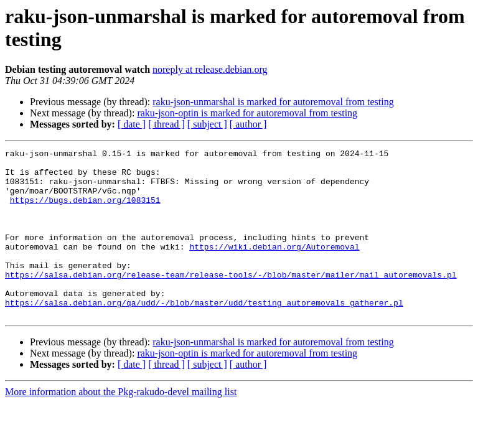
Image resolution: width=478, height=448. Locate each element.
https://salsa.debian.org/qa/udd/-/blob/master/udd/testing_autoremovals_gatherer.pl (204, 334)
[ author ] (248, 124)
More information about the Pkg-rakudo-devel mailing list (121, 425)
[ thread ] (166, 124)
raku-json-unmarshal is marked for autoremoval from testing (273, 102)
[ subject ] (207, 124)
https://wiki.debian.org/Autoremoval (274, 267)
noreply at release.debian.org (210, 69)
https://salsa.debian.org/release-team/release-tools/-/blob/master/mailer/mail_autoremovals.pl (231, 301)
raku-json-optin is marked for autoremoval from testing (247, 113)
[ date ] (132, 124)
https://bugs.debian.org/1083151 (85, 211)
